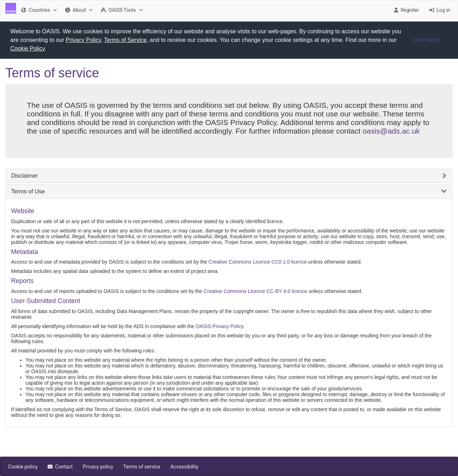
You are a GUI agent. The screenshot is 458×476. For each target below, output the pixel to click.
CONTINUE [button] (426, 40)
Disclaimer (25, 175)
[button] (49, 49)
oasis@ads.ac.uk (391, 131)
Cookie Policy (28, 49)
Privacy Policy (83, 40)
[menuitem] (38, 10)
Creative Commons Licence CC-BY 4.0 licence (255, 291)
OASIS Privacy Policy (220, 326)
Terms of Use (28, 191)
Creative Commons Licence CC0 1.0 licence (258, 261)
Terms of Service (125, 40)
